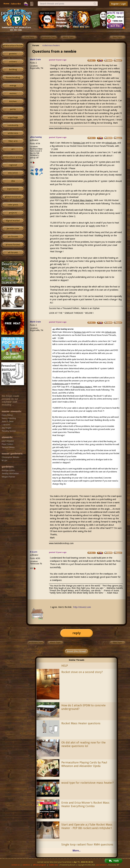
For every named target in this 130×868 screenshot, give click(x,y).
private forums (13, 245)
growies (13, 54)
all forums (13, 253)
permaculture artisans (13, 157)
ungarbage (13, 117)
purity (13, 109)
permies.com (13, 229)
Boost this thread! (77, 651)
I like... (33, 167)
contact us (16, 865)
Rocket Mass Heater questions (81, 723)
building (13, 70)
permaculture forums (13, 46)
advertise (26, 865)
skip (13, 181)
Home (6, 4)
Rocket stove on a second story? (82, 672)
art (13, 149)
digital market (13, 221)
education (13, 173)
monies (13, 93)
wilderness (13, 133)
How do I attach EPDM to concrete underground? (83, 707)
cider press (13, 205)
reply (77, 633)
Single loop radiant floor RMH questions (87, 844)
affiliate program (39, 865)
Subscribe (16, 4)
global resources (13, 197)
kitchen (13, 101)
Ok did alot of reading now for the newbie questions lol (83, 744)
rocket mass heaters (51, 45)
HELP (65, 666)
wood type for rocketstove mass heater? (88, 783)
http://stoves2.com (82, 607)
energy (13, 86)
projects (13, 213)
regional (13, 165)
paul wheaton (101, 865)
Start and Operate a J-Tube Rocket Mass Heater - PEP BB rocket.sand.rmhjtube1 (87, 826)
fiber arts (13, 141)
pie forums (13, 237)
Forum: (36, 45)
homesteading (13, 77)
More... (77, 851)
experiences (13, 189)
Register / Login (119, 4)
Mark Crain (35, 59)
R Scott (34, 552)
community (13, 125)
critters (13, 62)
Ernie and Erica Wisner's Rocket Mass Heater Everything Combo (85, 804)
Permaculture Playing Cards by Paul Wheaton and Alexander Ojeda (84, 764)
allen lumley (36, 137)
